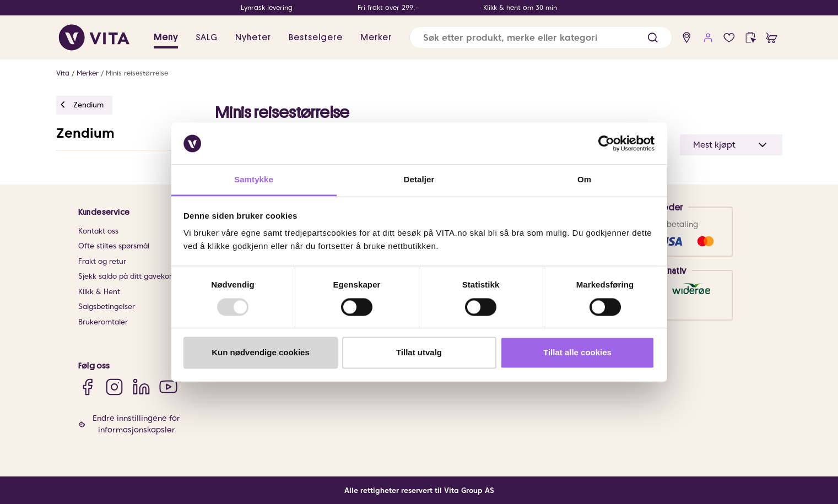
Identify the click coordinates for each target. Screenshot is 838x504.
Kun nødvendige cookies (261, 353)
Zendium (85, 133)
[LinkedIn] (141, 387)
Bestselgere (316, 37)
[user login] (708, 38)
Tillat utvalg (419, 353)
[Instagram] (114, 387)
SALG (207, 37)
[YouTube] (168, 387)
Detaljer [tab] (419, 180)
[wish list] (729, 38)
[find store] (687, 38)
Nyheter (253, 37)
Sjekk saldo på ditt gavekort (126, 276)
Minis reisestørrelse (137, 73)
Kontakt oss (98, 231)
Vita (63, 73)
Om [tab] (584, 180)
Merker (376, 37)
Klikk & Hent (99, 292)
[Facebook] (87, 387)
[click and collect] (751, 38)
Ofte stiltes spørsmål (114, 246)
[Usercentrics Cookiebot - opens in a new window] (606, 143)
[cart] (772, 38)
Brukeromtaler (103, 322)
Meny (166, 37)
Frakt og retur (102, 261)
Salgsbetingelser (107, 307)
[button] (653, 38)
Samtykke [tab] (254, 180)
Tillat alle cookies (577, 353)
